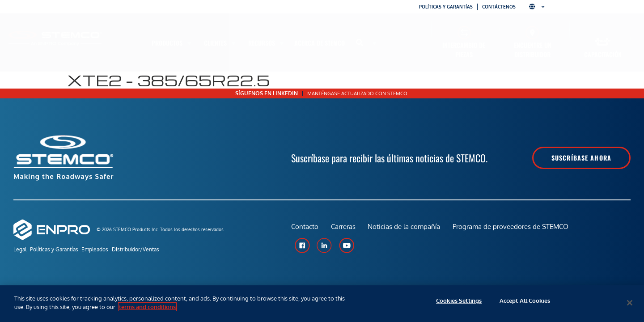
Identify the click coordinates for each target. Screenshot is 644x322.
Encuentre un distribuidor (533, 50)
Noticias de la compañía (406, 229)
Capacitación (603, 54)
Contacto (305, 229)
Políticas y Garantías (59, 250)
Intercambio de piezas (464, 50)
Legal (20, 250)
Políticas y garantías (446, 7)
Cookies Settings (459, 303)
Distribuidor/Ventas (152, 250)
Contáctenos (499, 7)
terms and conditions (147, 307)
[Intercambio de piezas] (464, 32)
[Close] (630, 303)
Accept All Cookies (525, 303)
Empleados (106, 250)
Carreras (344, 229)
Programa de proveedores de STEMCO (514, 229)
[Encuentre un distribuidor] (532, 32)
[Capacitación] (603, 42)
